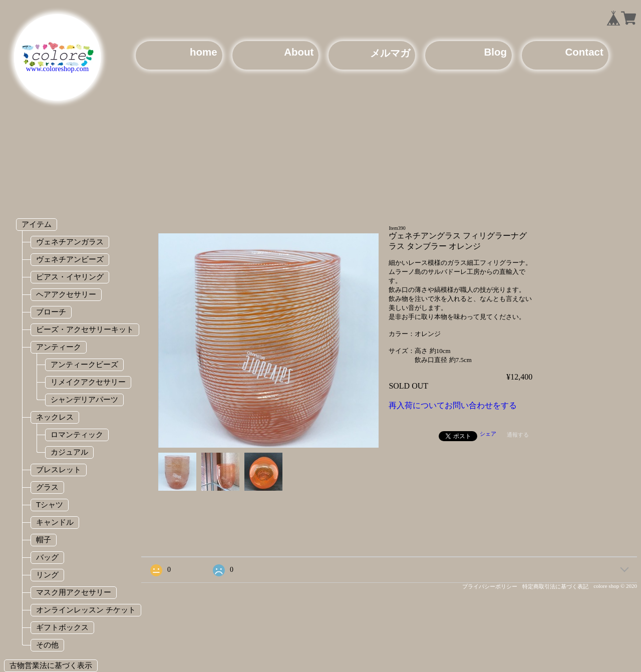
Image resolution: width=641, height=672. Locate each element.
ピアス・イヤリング (70, 277)
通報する (518, 435)
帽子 (44, 540)
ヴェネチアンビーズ (70, 259)
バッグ (47, 557)
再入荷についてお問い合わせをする (453, 405)
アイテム (37, 224)
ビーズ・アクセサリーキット (85, 329)
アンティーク (59, 347)
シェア (488, 434)
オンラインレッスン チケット (86, 610)
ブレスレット (59, 469)
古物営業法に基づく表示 (51, 665)
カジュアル (69, 452)
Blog (496, 52)
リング (47, 575)
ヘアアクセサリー (66, 294)
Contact (584, 52)
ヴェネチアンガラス (70, 242)
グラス (47, 487)
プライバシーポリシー (490, 586)
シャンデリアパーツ (84, 399)
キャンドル (55, 522)
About (299, 52)
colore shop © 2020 (615, 586)
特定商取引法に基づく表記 (555, 586)
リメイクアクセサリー (88, 382)
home (204, 52)
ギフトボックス (62, 627)
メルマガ (390, 53)
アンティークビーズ (84, 364)
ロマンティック (77, 434)
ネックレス (55, 417)
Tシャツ (50, 505)
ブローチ (51, 312)
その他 (47, 645)
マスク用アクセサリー (74, 592)
